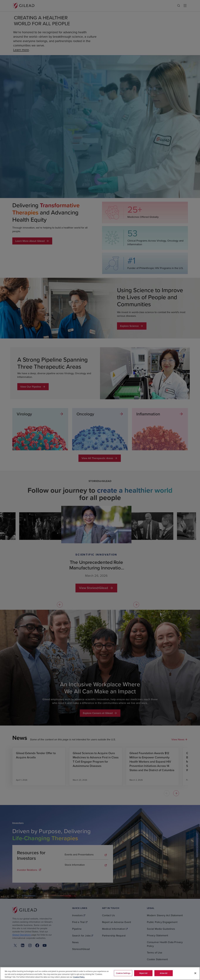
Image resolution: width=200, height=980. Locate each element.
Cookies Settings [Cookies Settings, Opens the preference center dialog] (123, 973)
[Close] (195, 973)
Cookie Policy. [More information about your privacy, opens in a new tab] (79, 977)
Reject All (143, 973)
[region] (100, 973)
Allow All (164, 973)
